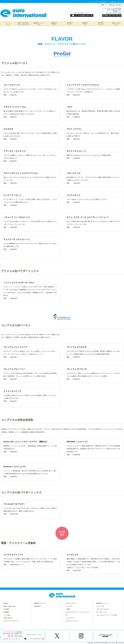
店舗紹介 (6, 612)
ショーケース (70, 618)
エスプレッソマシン (72, 621)
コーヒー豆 (100, 606)
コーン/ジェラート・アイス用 (106, 615)
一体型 (68, 609)
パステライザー (71, 603)
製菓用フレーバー (102, 603)
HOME (6, 603)
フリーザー (69, 606)
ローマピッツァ (102, 612)
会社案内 (6, 609)
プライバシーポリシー (11, 621)
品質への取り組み (9, 606)
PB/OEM (37, 606)
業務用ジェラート (40, 603)
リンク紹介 (7, 615)
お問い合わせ (8, 618)
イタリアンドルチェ (103, 609)
